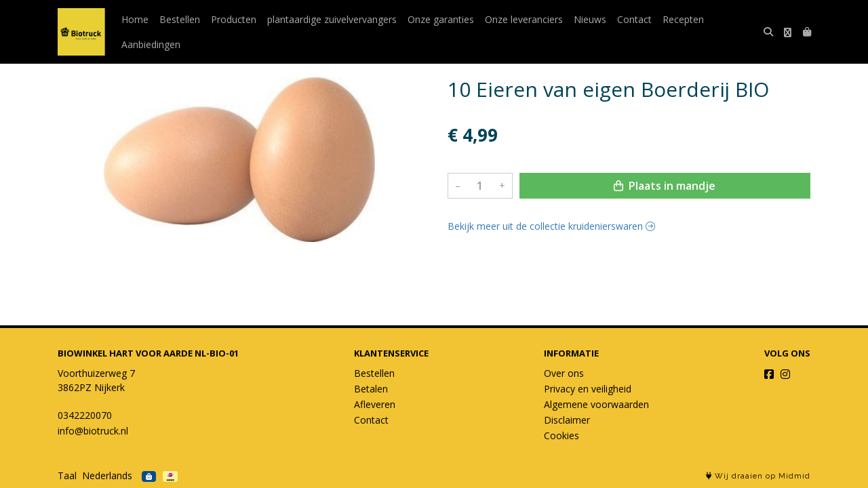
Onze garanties (441, 19)
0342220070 (85, 415)
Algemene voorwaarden (596, 404)
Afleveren (375, 404)
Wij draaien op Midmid (758, 476)
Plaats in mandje (665, 186)
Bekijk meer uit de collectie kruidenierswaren (551, 226)
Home (135, 19)
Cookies (561, 435)
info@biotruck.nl (93, 431)
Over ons (564, 373)
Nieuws (590, 19)
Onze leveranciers (524, 19)
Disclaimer (567, 420)
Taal (67, 475)
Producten (234, 19)
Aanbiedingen (151, 44)
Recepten (683, 19)
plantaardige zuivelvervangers (332, 19)
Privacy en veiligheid (588, 389)
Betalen (371, 389)
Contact (634, 19)
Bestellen (180, 19)
